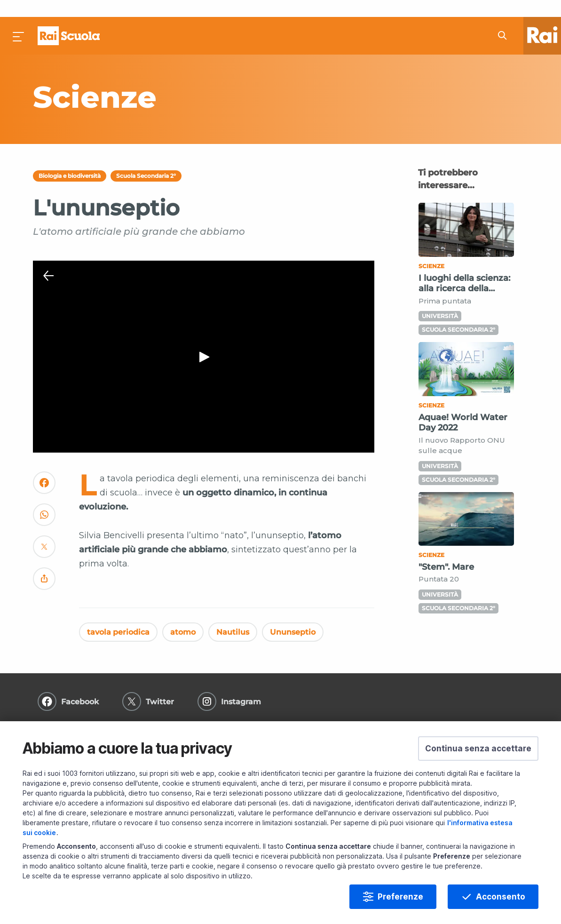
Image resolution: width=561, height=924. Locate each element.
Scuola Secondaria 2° (146, 159)
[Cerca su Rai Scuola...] (505, 19)
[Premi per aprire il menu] (19, 19)
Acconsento (501, 897)
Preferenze (400, 897)
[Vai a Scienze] (198, 80)
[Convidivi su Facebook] (44, 470)
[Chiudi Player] (48, 259)
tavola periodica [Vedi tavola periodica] (118, 615)
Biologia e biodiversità (70, 159)
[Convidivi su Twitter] (44, 534)
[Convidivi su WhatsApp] (44, 502)
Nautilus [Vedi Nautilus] (233, 615)
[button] (478, 749)
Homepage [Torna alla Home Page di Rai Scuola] (69, 19)
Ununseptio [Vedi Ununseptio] (293, 615)
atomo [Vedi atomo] (183, 615)
